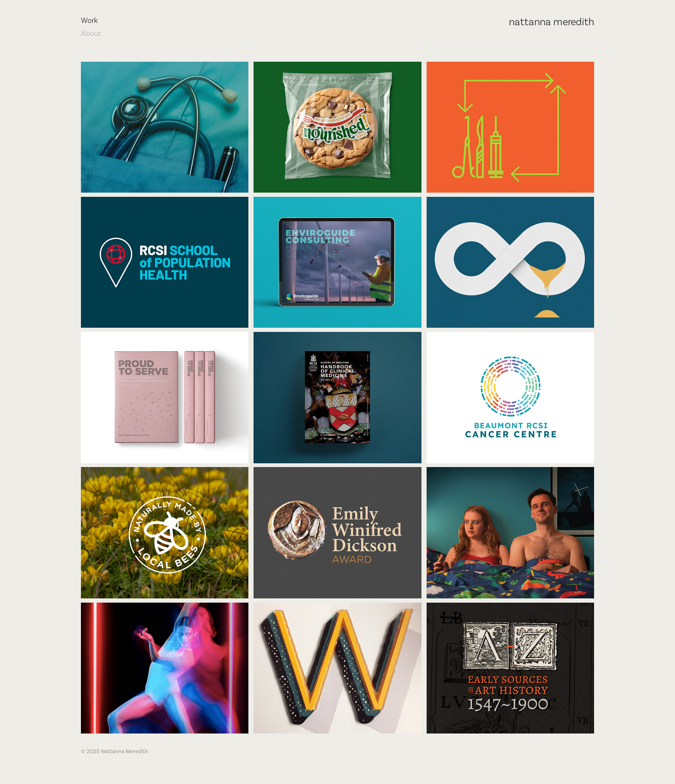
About (91, 33)
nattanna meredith (552, 22)
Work (89, 20)
